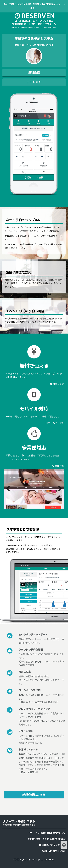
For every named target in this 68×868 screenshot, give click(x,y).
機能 (43, 833)
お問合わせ (34, 839)
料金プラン (57, 384)
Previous (9, 489)
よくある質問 (49, 839)
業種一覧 (58, 466)
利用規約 (44, 845)
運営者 (62, 839)
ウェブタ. (27, 860)
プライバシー (58, 845)
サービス (35, 833)
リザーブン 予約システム (19, 821)
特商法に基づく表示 (54, 851)
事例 (49, 833)
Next (59, 489)
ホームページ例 (55, 423)
